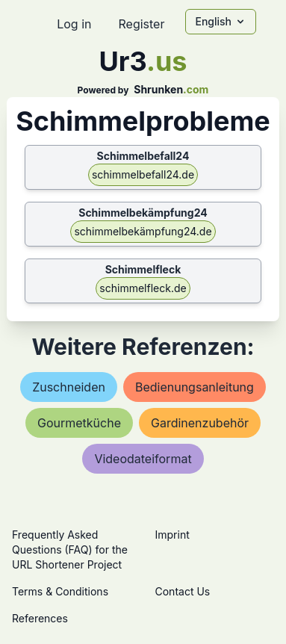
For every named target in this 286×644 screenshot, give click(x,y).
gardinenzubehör (200, 423)
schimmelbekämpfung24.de (143, 231)
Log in (74, 24)
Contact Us (183, 591)
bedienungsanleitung (195, 387)
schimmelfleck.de (143, 288)
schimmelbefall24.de (143, 174)
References (40, 618)
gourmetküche (79, 423)
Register (141, 24)
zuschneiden (69, 387)
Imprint (172, 535)
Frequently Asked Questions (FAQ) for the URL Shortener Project (70, 549)
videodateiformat (143, 459)
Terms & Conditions (60, 591)
